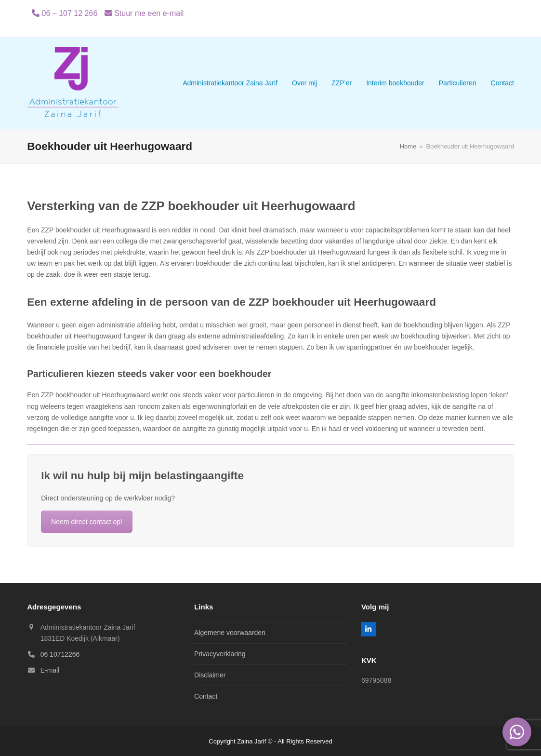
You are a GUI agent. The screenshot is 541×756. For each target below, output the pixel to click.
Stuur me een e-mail (149, 13)
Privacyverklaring (220, 654)
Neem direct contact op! (87, 522)
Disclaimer (210, 675)
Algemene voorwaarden (230, 633)
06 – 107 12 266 (70, 13)
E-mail (50, 670)
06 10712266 (60, 654)
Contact (206, 696)
